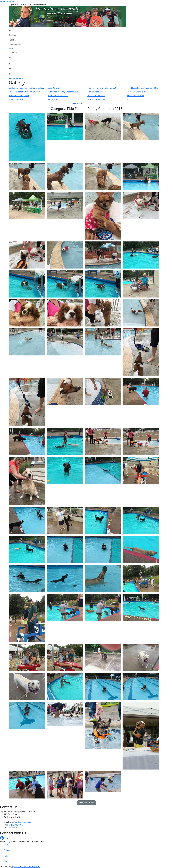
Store (11, 48)
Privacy (7, 850)
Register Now (17, 78)
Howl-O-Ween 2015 (136, 96)
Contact (12, 52)
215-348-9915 (17, 825)
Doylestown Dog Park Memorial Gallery (26, 88)
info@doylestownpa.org (21, 822)
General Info (14, 45)
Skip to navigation (8, 1)
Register (12, 35)
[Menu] (10, 73)
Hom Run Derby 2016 (136, 92)
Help (6, 856)
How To (7, 862)
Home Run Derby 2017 (58, 96)
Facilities (12, 40)
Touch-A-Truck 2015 (136, 99)
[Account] (15, 57)
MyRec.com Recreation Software (26, 867)
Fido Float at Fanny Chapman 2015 (103, 88)
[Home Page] (15, 30)
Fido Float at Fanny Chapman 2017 (24, 92)
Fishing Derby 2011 (96, 92)
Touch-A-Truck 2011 (96, 99)
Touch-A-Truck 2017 (77, 103)
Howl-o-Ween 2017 (17, 99)
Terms (7, 844)
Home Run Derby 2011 (19, 96)
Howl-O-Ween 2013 (96, 96)
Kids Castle (53, 99)
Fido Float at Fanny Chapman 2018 (64, 92)
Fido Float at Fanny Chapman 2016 (142, 88)
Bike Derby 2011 (55, 88)
